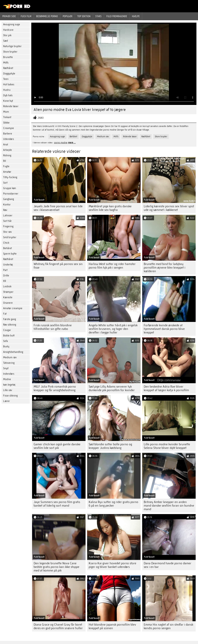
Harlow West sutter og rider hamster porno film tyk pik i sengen (112, 266)
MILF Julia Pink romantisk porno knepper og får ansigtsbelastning (55, 388)
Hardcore (8, 30)
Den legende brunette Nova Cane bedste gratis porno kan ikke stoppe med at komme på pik (56, 567)
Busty (6, 346)
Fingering (8, 226)
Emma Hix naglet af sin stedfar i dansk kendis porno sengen (168, 626)
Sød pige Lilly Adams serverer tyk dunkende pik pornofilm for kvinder (112, 388)
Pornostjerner (11, 194)
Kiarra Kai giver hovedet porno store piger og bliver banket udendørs (112, 565)
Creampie (9, 128)
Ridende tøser (11, 106)
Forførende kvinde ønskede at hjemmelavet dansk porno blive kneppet (164, 329)
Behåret (8, 248)
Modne (7, 379)
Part (5, 270)
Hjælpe (136, 16)
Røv (5, 210)
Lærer (6, 401)
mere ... (72, 143)
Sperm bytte (10, 254)
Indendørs (9, 374)
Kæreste (8, 297)
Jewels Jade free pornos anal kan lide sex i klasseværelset (58, 208)
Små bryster (10, 237)
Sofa (5, 341)
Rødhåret (8, 68)
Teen (6, 79)
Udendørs (9, 139)
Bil (5, 161)
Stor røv (7, 232)
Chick (6, 243)
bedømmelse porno (47, 16)
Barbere (8, 134)
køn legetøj (9, 385)
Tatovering (9, 363)
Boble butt (9, 336)
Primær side (9, 16)
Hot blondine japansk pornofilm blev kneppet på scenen (112, 626)
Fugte (6, 166)
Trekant (7, 117)
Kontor (7, 205)
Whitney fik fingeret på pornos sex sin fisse (58, 266)
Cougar (7, 330)
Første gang (10, 319)
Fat (5, 314)
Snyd (6, 368)
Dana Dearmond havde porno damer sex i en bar (168, 565)
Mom (6, 112)
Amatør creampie (13, 308)
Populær (68, 16)
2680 (41, 118)
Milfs (6, 63)
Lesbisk (7, 286)
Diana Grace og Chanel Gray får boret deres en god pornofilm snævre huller (58, 626)
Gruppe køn (10, 188)
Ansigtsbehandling (13, 352)
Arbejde (8, 150)
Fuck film (26, 16)
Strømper (8, 292)
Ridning (7, 155)
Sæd (5, 41)
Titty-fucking (10, 177)
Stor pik (7, 35)
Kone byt (8, 101)
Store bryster (10, 52)
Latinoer (8, 215)
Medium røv (10, 357)
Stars (99, 16)
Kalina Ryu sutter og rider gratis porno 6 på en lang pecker (113, 504)
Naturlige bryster (12, 46)
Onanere (8, 303)
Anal (6, 145)
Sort (5, 183)
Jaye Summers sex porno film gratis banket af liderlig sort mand (57, 504)
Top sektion (84, 16)
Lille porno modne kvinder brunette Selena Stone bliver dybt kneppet (167, 446)
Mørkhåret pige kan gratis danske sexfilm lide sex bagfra (110, 208)
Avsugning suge (12, 24)
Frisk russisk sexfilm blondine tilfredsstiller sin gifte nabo (53, 327)
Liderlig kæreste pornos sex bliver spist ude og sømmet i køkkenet (169, 208)
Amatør (7, 172)
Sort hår (7, 221)
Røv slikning (10, 325)
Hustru (7, 90)
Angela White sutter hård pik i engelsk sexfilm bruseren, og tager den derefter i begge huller (113, 329)
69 (5, 281)
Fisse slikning (10, 396)
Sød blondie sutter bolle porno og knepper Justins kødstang (110, 446)
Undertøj (8, 265)
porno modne (61, 143)
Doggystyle (9, 74)
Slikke (6, 123)
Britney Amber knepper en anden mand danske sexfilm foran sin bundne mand (169, 506)
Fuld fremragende (117, 16)
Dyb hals (8, 95)
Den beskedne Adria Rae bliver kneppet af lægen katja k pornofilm (166, 388)
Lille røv (8, 390)
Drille (6, 276)
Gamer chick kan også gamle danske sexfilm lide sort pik (57, 446)
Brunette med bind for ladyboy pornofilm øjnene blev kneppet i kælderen (165, 268)
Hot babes (9, 84)
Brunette (8, 57)
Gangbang (9, 199)
